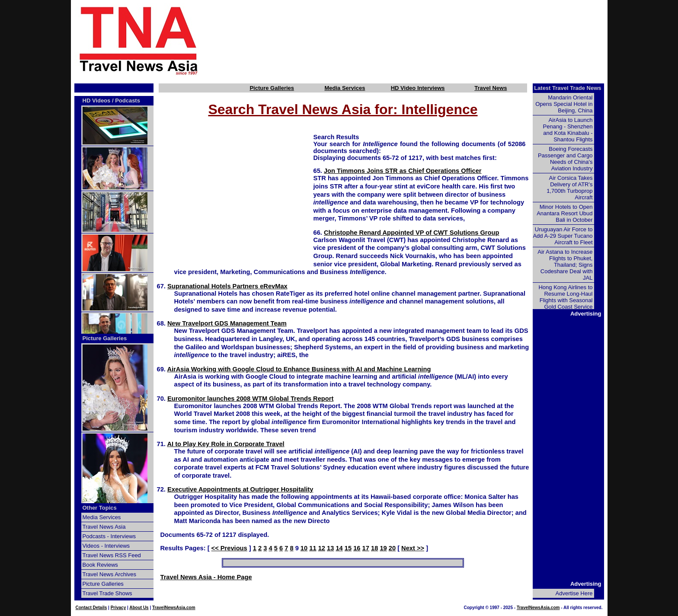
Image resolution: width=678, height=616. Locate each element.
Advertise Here (574, 593)
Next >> (413, 548)
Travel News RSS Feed (112, 555)
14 (339, 548)
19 (383, 548)
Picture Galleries (272, 88)
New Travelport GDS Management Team (227, 323)
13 (330, 548)
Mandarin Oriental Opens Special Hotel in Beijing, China (564, 104)
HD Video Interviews (418, 88)
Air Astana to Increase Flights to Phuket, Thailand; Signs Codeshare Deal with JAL (565, 265)
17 (366, 548)
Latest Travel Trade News (568, 88)
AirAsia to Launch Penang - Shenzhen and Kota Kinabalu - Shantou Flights (568, 130)
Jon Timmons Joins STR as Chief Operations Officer (403, 171)
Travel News (491, 88)
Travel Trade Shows (107, 593)
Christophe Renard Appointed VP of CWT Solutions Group (411, 233)
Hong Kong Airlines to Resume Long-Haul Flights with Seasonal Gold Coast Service (565, 297)
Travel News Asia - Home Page (206, 577)
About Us (139, 608)
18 (374, 548)
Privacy (118, 608)
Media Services (345, 88)
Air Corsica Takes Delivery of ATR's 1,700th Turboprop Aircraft (569, 188)
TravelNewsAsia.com (174, 608)
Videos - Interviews (106, 546)
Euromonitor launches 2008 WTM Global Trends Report (250, 399)
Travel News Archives (110, 574)
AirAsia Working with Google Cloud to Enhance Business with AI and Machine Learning (299, 369)
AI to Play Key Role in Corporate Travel (225, 444)
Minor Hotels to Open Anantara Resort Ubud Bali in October (564, 213)
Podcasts (128, 101)
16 (357, 548)
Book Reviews (100, 565)
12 (322, 548)
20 (392, 548)
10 (304, 548)
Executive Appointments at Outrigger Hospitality (240, 489)
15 (348, 548)
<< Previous (229, 548)
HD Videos (97, 101)
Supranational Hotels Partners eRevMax (227, 286)
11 (313, 548)
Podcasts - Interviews (109, 536)
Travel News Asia (104, 527)
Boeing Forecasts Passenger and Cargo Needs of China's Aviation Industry (565, 159)
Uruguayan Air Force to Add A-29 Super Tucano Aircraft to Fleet (563, 236)
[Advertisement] (418, 40)
